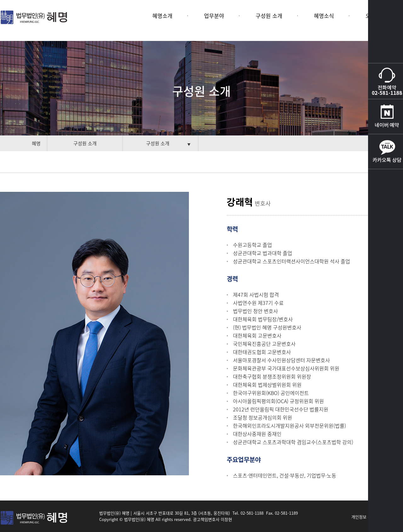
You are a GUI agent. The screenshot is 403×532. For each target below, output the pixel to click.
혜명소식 (324, 16)
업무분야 (214, 16)
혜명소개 (162, 16)
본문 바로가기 (0, 0)
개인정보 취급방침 (367, 517)
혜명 (36, 143)
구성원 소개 (269, 16)
